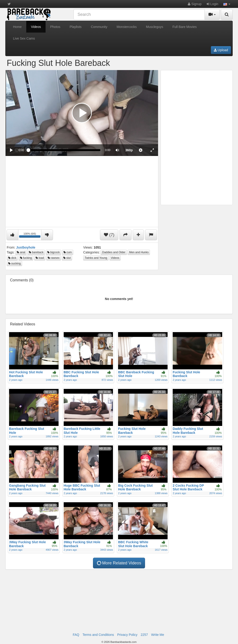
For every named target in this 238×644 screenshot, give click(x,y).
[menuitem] (129, 150)
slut (67, 258)
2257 (144, 635)
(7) (109, 235)
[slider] (64, 150)
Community (99, 27)
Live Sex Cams (24, 38)
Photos (55, 27)
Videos (36, 27)
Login (212, 4)
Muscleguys (155, 27)
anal (21, 252)
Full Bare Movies (185, 27)
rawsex (54, 258)
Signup (195, 4)
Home (17, 27)
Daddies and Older (114, 252)
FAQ (76, 635)
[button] (227, 4)
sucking (14, 263)
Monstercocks (127, 27)
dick (12, 258)
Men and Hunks (139, 252)
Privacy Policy (127, 635)
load (40, 258)
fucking (26, 258)
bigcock (53, 252)
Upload (221, 50)
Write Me (158, 635)
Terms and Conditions (98, 635)
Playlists (76, 27)
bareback (36, 252)
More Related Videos (119, 563)
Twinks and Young (96, 258)
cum (68, 252)
